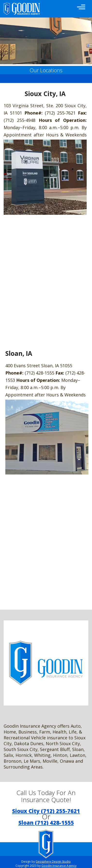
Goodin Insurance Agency (59, 866)
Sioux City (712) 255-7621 (46, 811)
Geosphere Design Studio (53, 862)
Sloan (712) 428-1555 (46, 823)
